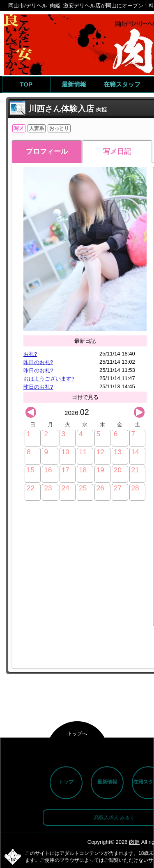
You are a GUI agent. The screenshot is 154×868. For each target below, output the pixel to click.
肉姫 (134, 842)
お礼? (30, 354)
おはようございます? (49, 379)
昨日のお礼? (38, 362)
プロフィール (47, 152)
